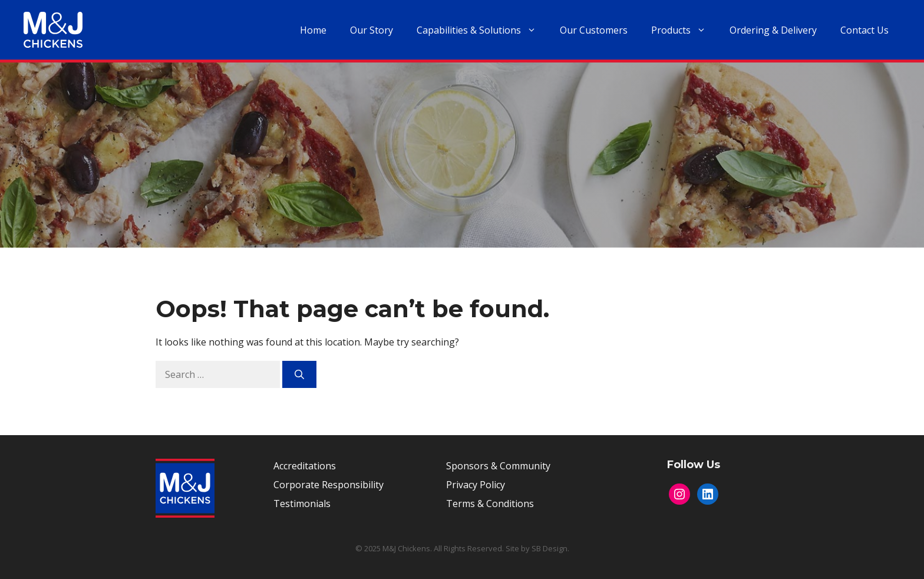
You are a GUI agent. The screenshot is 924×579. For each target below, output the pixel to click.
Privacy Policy (476, 485)
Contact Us (864, 30)
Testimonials (302, 504)
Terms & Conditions (490, 504)
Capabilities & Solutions (482, 30)
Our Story (372, 30)
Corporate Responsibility (329, 485)
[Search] (299, 374)
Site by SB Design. (537, 548)
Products (684, 30)
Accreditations (305, 466)
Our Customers (594, 30)
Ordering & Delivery (773, 30)
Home (313, 30)
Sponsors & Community (498, 466)
